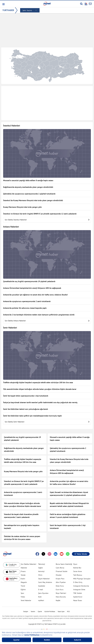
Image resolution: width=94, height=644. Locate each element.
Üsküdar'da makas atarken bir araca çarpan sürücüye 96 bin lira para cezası (22, 538)
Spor (22, 593)
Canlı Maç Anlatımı (45, 582)
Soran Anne (78, 571)
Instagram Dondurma (81, 586)
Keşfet (58, 600)
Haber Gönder (81, 554)
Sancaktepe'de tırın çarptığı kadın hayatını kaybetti (22, 527)
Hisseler (59, 575)
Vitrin (40, 575)
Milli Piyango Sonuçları (82, 579)
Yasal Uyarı (61, 611)
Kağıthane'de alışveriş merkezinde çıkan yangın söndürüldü (28, 187)
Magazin (24, 582)
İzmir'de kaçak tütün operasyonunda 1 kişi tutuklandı (26, 396)
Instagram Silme (79, 590)
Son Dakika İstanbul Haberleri (47, 220)
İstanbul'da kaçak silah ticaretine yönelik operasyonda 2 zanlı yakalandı (21, 516)
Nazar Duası (78, 600)
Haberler (24, 568)
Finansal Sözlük (62, 571)
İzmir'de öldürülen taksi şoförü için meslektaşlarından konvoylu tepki (32, 416)
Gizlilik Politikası (50, 611)
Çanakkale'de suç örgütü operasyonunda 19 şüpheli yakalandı (29, 281)
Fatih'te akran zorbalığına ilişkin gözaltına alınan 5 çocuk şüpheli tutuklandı (68, 516)
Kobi (40, 597)
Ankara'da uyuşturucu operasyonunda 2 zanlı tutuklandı (27, 301)
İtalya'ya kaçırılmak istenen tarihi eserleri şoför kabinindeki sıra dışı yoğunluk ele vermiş (40, 402)
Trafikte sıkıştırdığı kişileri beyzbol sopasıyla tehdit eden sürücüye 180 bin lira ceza (38, 382)
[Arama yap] (81, 4)
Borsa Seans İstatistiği (64, 564)
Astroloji (41, 571)
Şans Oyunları (43, 593)
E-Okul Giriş (78, 582)
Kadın (23, 579)
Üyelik (40, 611)
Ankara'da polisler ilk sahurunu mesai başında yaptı (25, 308)
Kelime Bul (77, 568)
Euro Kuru (60, 590)
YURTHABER (8, 10)
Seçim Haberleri (44, 579)
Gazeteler (42, 586)
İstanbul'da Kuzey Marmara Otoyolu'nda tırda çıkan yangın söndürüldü (33, 200)
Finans (23, 571)
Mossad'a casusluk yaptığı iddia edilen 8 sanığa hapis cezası (28, 180)
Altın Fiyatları (61, 582)
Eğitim (23, 590)
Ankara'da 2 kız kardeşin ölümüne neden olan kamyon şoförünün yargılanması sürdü (39, 315)
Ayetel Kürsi (78, 597)
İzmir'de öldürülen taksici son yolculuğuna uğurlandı (26, 409)
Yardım (33, 611)
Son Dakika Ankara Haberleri (47, 321)
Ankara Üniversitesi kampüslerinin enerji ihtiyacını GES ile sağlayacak (32, 288)
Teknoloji (42, 564)
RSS (68, 611)
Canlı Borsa (60, 568)
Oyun (75, 564)
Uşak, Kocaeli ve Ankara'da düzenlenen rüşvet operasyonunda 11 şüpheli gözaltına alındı (69, 494)
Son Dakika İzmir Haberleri (47, 422)
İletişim (26, 611)
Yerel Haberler (26, 600)
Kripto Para (60, 579)
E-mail (41, 590)
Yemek (23, 575)
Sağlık (40, 568)
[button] (3, 4)
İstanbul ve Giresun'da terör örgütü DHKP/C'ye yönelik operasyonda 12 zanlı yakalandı (40, 214)
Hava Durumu (61, 597)
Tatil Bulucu (78, 575)
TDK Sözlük (78, 593)
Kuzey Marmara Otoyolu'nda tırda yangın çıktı (22, 207)
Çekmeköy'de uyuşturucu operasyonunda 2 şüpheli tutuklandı (29, 194)
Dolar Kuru (60, 586)
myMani (41, 600)
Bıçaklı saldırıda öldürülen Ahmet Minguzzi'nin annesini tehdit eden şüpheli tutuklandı (69, 505)
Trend (23, 586)
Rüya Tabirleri (61, 593)
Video (23, 597)
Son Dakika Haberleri (29, 564)
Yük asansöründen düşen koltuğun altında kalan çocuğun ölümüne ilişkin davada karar (40, 389)
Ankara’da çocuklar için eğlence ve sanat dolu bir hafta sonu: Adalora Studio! (35, 295)
